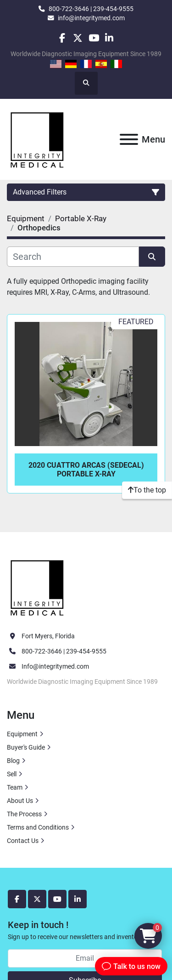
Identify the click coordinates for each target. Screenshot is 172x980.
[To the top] (147, 490)
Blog (13, 761)
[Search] (73, 257)
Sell (12, 774)
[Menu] (129, 139)
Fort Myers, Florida (48, 636)
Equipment (22, 734)
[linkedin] (109, 38)
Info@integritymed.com (55, 666)
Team (15, 787)
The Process (24, 814)
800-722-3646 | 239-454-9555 (91, 9)
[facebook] (62, 38)
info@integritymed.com (91, 18)
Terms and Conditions (38, 827)
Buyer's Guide (26, 747)
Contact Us (23, 841)
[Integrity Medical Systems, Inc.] (38, 587)
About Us (20, 801)
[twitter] (78, 38)
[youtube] (94, 38)
